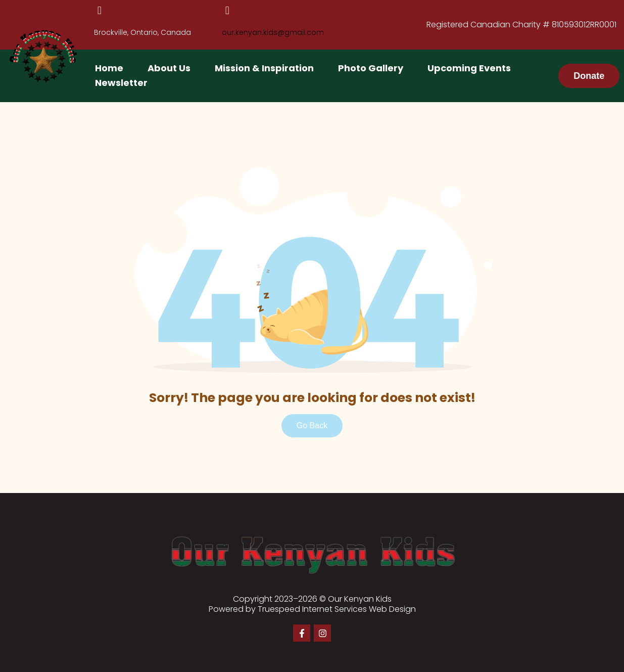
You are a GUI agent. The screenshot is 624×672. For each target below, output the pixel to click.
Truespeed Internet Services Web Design (337, 609)
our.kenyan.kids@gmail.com (273, 32)
